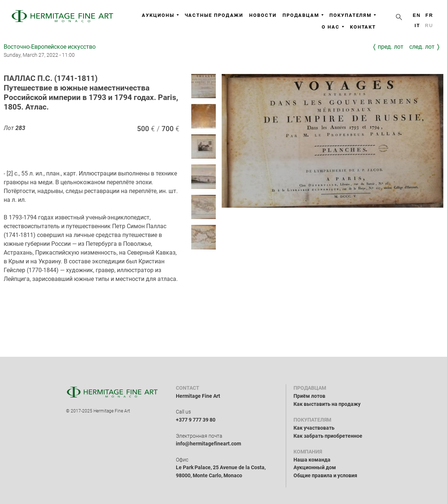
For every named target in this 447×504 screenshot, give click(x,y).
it (417, 25)
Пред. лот (391, 47)
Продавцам (303, 15)
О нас (333, 27)
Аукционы (160, 15)
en (417, 15)
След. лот (422, 47)
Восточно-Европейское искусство (50, 47)
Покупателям (353, 15)
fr (429, 15)
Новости (263, 15)
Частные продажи (214, 15)
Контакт (363, 27)
